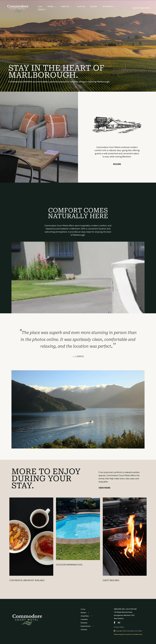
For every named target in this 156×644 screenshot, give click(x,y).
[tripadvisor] (119, 623)
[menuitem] (40, 7)
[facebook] (115, 623)
